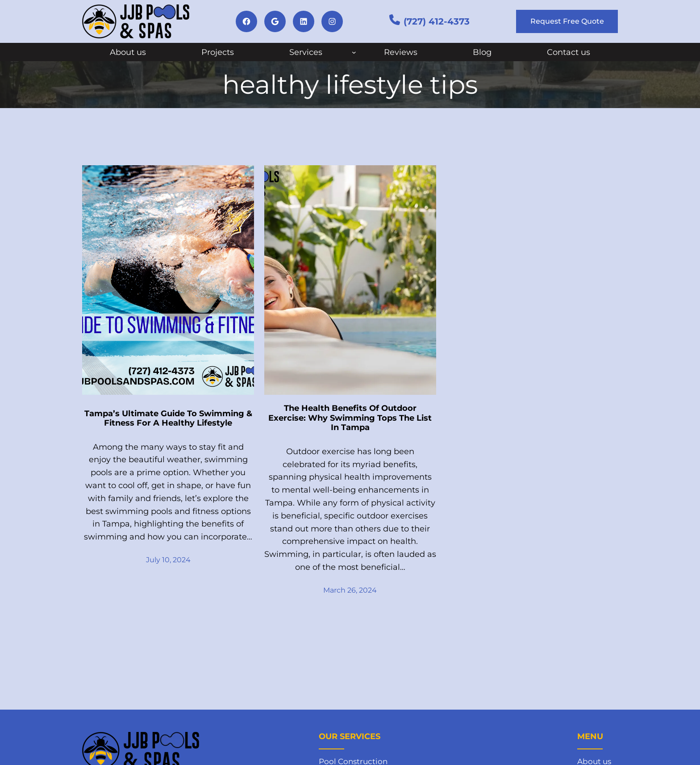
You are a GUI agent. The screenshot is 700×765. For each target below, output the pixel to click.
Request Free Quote (567, 21)
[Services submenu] (354, 52)
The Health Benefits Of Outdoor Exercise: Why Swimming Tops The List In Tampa (350, 418)
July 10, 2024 (168, 560)
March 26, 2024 (350, 590)
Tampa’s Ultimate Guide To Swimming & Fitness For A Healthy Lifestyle (168, 419)
